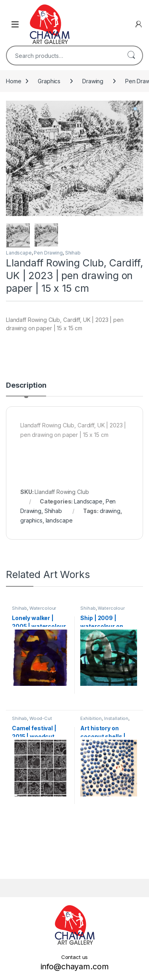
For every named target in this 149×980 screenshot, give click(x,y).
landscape (59, 520)
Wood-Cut (41, 718)
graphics (31, 520)
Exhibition (91, 718)
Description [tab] (26, 386)
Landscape (19, 253)
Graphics (49, 81)
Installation (116, 718)
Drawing (93, 81)
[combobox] (63, 56)
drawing (110, 510)
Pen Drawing (48, 253)
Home (14, 81)
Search (131, 56)
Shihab (73, 253)
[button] (136, 109)
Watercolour (43, 608)
